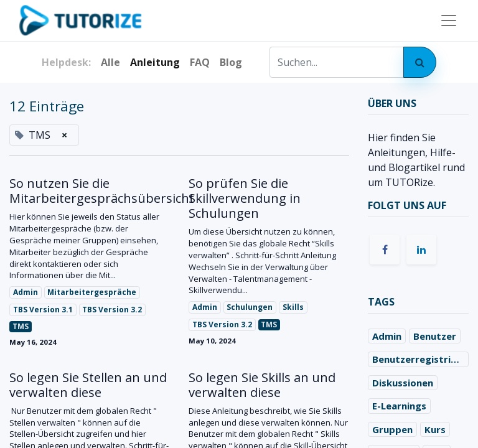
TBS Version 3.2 (112, 310)
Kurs (435, 429)
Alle (110, 62)
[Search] (420, 62)
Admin (26, 292)
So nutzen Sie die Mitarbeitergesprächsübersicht (90, 191)
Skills (293, 307)
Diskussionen (403, 383)
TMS (21, 326)
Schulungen (250, 307)
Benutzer (435, 336)
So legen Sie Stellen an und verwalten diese (88, 385)
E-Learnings (399, 406)
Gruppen (392, 429)
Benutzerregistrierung (420, 359)
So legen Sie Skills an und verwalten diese (262, 385)
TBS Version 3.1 (43, 310)
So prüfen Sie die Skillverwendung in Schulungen (245, 198)
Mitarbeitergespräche (92, 292)
